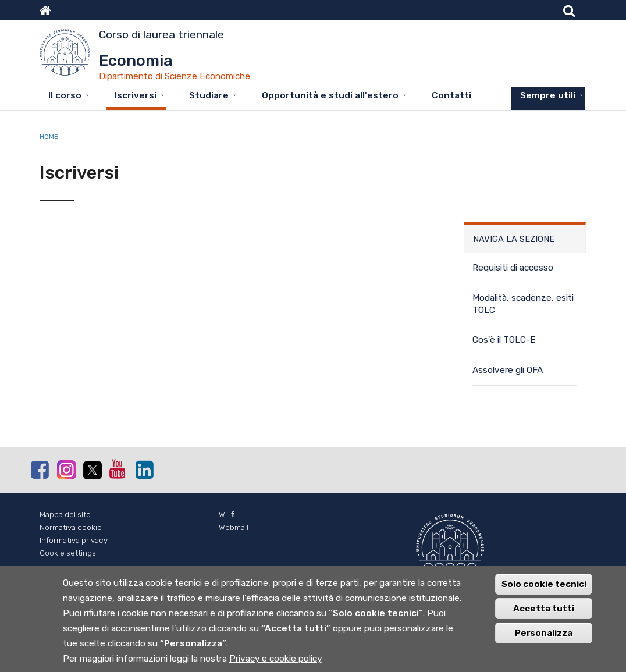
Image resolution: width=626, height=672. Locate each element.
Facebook (40, 470)
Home (49, 137)
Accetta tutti (544, 616)
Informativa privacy (74, 540)
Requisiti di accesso (513, 268)
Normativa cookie (71, 527)
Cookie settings (68, 553)
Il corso (65, 95)
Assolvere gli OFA (508, 370)
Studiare (209, 95)
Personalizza (544, 640)
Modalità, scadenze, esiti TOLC (523, 304)
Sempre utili (548, 95)
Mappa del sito (65, 515)
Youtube (118, 469)
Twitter (92, 470)
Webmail (234, 527)
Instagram (66, 469)
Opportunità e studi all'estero (330, 95)
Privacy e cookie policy (275, 666)
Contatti (451, 95)
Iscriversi (136, 95)
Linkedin (144, 470)
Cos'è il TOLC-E (504, 340)
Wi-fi (227, 515)
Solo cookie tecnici (544, 591)
